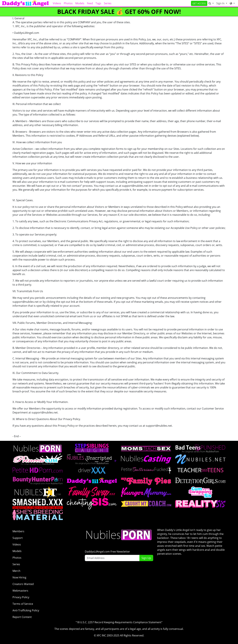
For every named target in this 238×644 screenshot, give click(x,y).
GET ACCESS (199, 3)
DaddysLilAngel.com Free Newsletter (107, 552)
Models (80, 3)
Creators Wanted (23, 584)
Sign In (221, 3)
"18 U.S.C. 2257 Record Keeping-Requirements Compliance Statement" (119, 622)
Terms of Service (23, 604)
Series (108, 3)
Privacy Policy (21, 597)
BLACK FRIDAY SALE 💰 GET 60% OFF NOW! (119, 12)
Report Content (22, 617)
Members (18, 531)
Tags (98, 3)
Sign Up (146, 558)
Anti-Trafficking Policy (26, 610)
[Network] (232, 3)
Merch (16, 571)
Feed (90, 3)
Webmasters (20, 591)
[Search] (211, 3)
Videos (57, 3)
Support (18, 538)
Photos (68, 3)
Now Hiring (19, 577)
